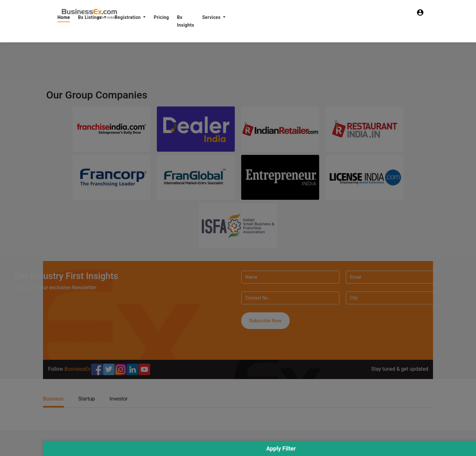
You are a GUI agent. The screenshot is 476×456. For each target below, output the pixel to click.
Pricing (161, 17)
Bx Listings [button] (90, 17)
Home (64, 17)
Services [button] (212, 17)
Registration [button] (128, 17)
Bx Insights (186, 21)
